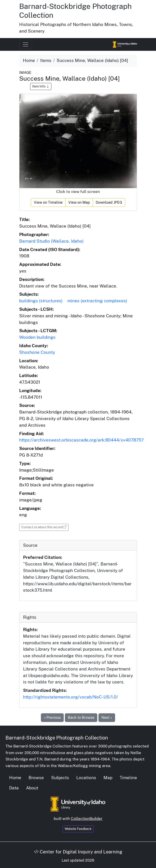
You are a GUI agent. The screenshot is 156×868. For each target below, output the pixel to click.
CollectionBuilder (87, 819)
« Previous (52, 718)
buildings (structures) (41, 301)
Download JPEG (109, 202)
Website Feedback (78, 829)
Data (14, 788)
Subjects (60, 778)
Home (29, 60)
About (32, 788)
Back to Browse (81, 718)
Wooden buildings (37, 337)
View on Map (79, 202)
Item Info (41, 86)
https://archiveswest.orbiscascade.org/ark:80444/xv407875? (81, 440)
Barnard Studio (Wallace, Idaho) (51, 241)
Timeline (128, 778)
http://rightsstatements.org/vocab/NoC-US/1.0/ (71, 697)
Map (108, 778)
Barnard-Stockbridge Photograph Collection (57, 738)
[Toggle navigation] (26, 44)
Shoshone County (37, 352)
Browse (36, 778)
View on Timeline (48, 202)
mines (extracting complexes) (97, 301)
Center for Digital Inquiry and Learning (78, 852)
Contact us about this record (45, 527)
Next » (107, 718)
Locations (86, 778)
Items (46, 60)
